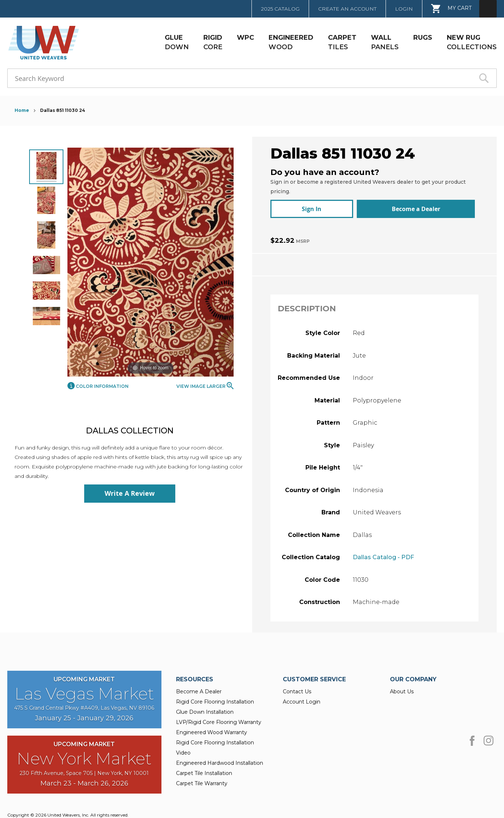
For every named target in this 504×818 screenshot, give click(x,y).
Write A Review (130, 493)
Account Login (302, 698)
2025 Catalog (280, 9)
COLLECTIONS (472, 42)
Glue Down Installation (205, 708)
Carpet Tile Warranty (202, 780)
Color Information (98, 386)
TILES (342, 42)
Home (22, 110)
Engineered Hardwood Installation (220, 759)
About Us (402, 688)
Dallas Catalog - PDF (383, 554)
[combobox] (252, 78)
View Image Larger (205, 386)
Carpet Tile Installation (204, 770)
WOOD (291, 42)
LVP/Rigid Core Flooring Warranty (219, 718)
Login (404, 9)
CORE (213, 42)
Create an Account (347, 9)
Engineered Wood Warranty (212, 729)
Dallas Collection (130, 431)
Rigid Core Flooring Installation (215, 698)
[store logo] (41, 43)
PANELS (385, 42)
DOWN (177, 42)
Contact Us (297, 688)
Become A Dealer (199, 688)
